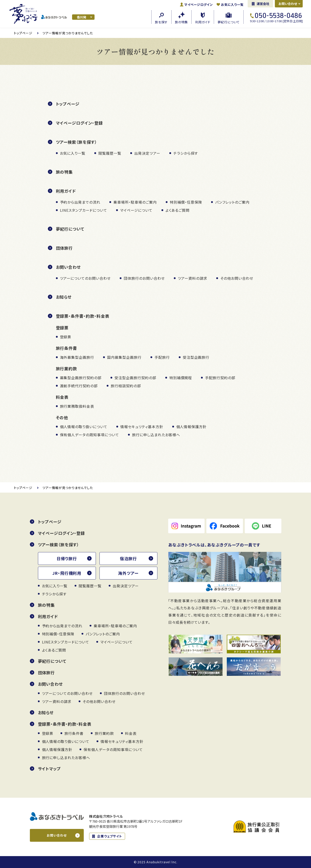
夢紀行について (70, 229)
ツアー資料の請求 (193, 278)
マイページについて (136, 210)
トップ (23, 33)
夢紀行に (229, 22)
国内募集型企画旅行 (124, 357)
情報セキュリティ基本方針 (142, 427)
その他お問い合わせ (237, 278)
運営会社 (263, 4)
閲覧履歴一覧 (110, 153)
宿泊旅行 (128, 558)
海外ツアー (128, 573)
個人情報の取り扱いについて (84, 427)
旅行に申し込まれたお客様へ (156, 435)
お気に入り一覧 (232, 4)
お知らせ (64, 297)
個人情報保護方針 (192, 427)
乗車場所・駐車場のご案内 (135, 202)
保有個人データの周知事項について (89, 435)
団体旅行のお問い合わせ (144, 278)
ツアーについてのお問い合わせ (85, 278)
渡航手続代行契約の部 (79, 386)
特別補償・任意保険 (186, 202)
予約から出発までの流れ (80, 202)
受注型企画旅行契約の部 (135, 378)
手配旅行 (162, 357)
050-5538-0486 (278, 15)
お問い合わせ (288, 4)
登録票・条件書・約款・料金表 (83, 316)
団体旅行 (64, 248)
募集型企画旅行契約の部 (81, 378)
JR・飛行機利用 (67, 573)
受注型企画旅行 (196, 357)
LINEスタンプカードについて (84, 210)
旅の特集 (64, 172)
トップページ (68, 104)
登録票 (66, 337)
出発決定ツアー (147, 153)
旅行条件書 (74, 733)
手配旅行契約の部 (220, 378)
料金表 (131, 733)
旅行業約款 (104, 733)
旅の (181, 22)
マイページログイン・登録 (79, 123)
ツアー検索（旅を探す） (77, 142)
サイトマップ (50, 769)
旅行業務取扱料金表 (77, 406)
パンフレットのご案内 (232, 202)
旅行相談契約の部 (126, 386)
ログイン (199, 4)
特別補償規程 (181, 378)
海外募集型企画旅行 (77, 357)
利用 (203, 22)
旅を (161, 22)
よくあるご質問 (178, 210)
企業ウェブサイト (110, 836)
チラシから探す (186, 153)
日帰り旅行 (67, 558)
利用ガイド (66, 191)
